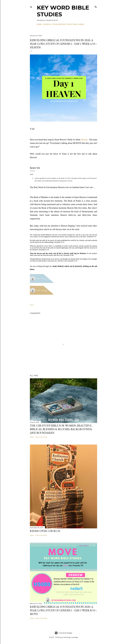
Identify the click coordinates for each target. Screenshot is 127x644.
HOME (39, 24)
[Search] (96, 6)
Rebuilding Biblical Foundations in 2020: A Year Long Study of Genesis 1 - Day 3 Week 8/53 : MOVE (63, 610)
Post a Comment (41, 437)
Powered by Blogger (63, 633)
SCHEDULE (47, 24)
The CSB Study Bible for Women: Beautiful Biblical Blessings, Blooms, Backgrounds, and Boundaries (61, 429)
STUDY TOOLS (72, 24)
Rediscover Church (45, 531)
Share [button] (32, 305)
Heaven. (85, 140)
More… (82, 24)
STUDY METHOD (59, 24)
